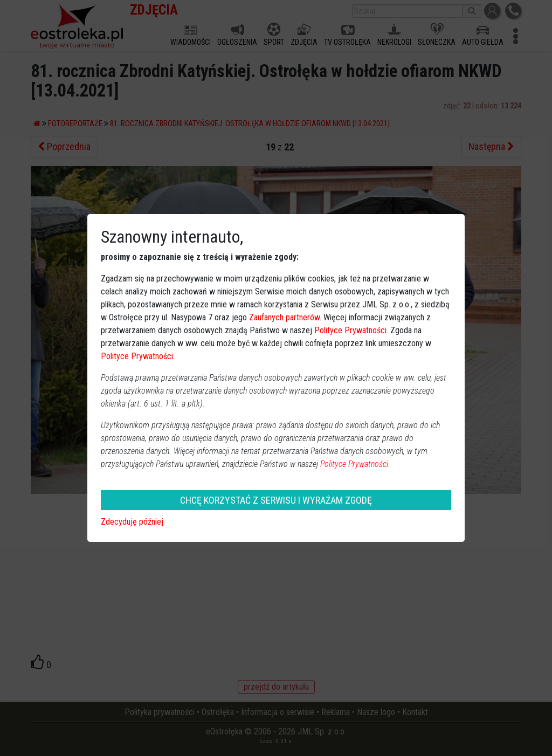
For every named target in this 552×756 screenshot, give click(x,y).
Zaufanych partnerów (284, 317)
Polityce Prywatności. (355, 464)
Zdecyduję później (132, 522)
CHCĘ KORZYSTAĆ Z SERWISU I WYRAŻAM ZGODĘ (276, 500)
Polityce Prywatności (350, 330)
